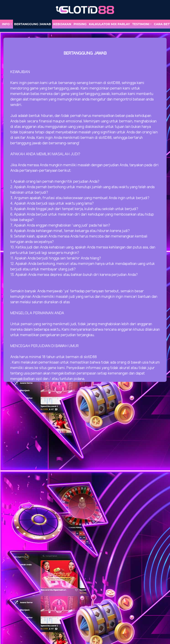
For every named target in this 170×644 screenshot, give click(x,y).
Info (6, 24)
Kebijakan (62, 24)
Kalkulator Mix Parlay (109, 24)
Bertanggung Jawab (33, 24)
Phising (80, 24)
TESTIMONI (141, 24)
